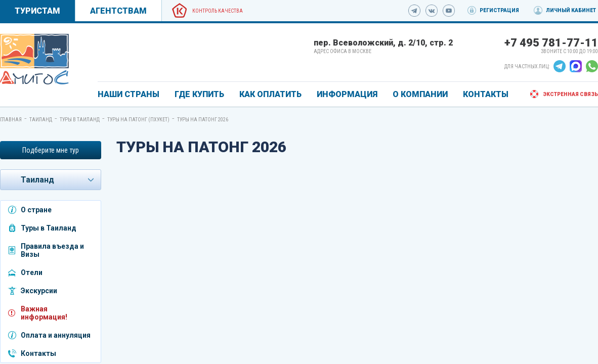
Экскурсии (39, 291)
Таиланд (41, 120)
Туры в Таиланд (80, 120)
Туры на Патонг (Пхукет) (138, 120)
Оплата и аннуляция (56, 335)
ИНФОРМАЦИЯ (347, 94)
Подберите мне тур (51, 150)
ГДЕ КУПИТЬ (199, 94)
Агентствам (118, 11)
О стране (36, 210)
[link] (34, 59)
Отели (32, 272)
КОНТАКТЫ (486, 94)
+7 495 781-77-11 (551, 43)
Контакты (38, 353)
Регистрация (499, 10)
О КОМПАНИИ (420, 94)
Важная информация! (44, 313)
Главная (11, 120)
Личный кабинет (571, 10)
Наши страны (129, 94)
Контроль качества (218, 11)
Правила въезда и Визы (52, 250)
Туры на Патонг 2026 (203, 120)
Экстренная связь (570, 94)
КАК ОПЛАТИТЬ (270, 94)
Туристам (37, 11)
